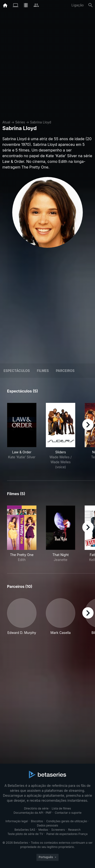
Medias (43, 830)
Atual (6, 122)
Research (74, 830)
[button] (22, 617)
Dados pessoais (47, 825)
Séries (20, 122)
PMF (49, 813)
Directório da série (36, 808)
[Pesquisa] (91, 5)
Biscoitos (37, 821)
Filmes (43, 371)
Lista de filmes (61, 808)
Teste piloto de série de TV (25, 834)
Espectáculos (17, 371)
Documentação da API (28, 813)
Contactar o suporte (68, 813)
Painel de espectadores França (67, 834)
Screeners (58, 830)
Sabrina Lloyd (40, 122)
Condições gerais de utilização (67, 821)
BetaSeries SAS (25, 830)
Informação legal (17, 821)
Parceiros (65, 371)
